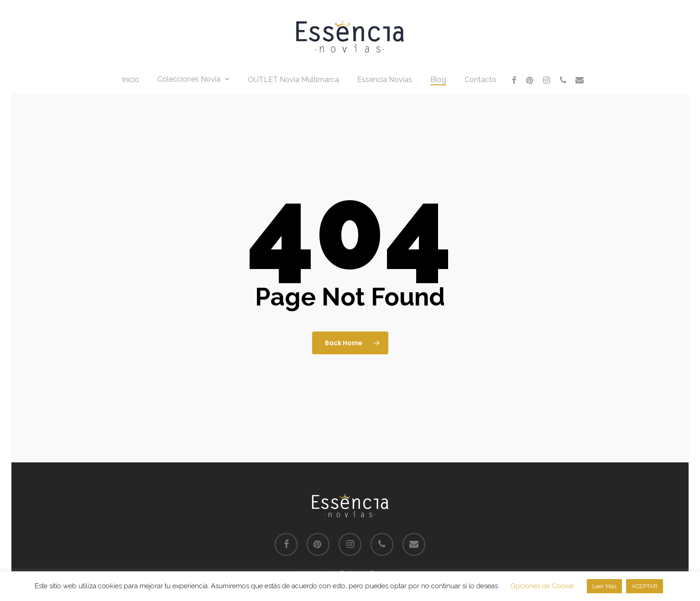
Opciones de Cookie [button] (542, 586)
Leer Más (604, 586)
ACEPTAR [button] (645, 586)
